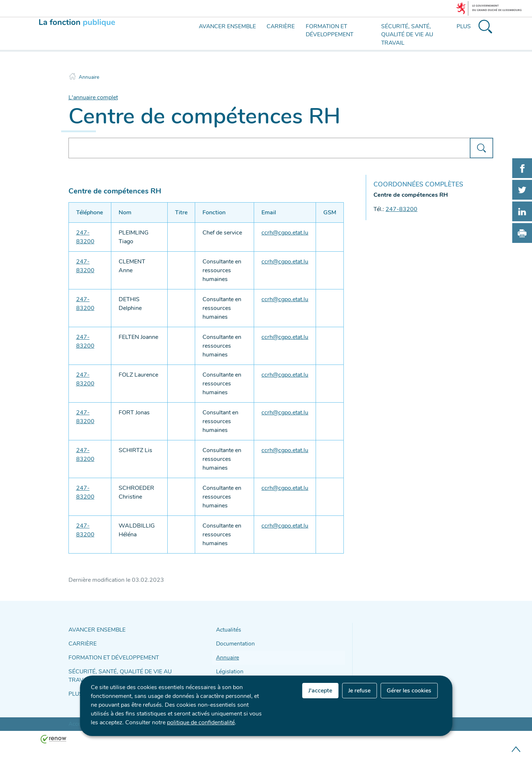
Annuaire (89, 77)
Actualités (227, 629)
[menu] (194, 40)
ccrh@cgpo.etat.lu (285, 233)
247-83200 (401, 209)
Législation (228, 668)
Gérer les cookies (409, 691)
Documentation (234, 642)
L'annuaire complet (93, 97)
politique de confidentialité (201, 722)
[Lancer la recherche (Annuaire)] (481, 148)
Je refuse (359, 691)
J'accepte (320, 691)
